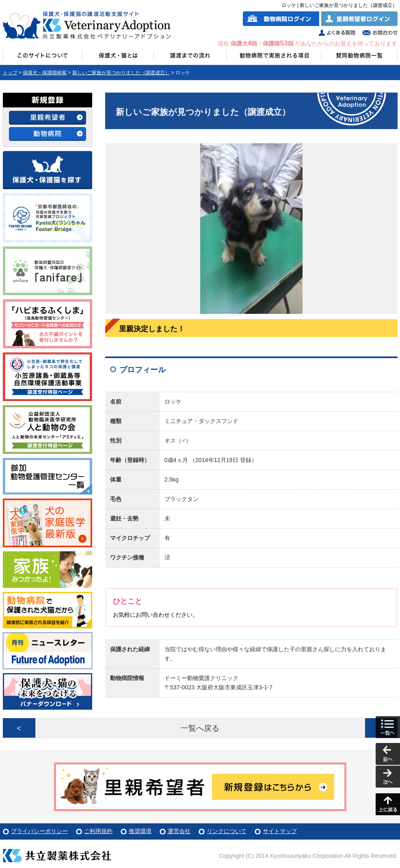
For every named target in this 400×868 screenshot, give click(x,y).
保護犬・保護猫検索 (45, 73)
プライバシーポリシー (39, 831)
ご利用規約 (98, 831)
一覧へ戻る (200, 728)
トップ (10, 73)
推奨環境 (140, 831)
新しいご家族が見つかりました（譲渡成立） (121, 73)
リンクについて (227, 831)
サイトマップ (280, 831)
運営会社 (179, 831)
